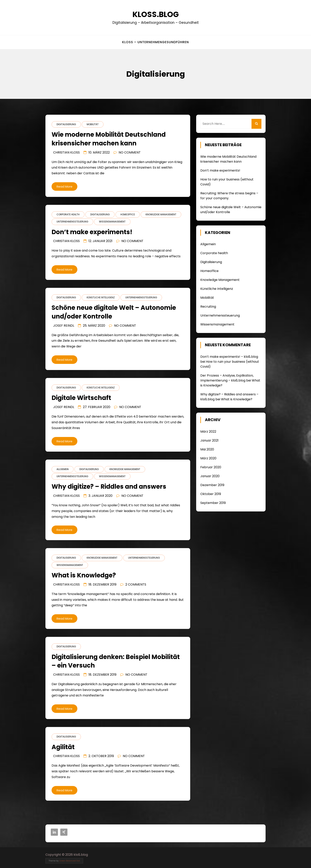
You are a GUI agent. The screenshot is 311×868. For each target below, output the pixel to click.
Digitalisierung (66, 124)
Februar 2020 (211, 467)
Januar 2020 (210, 476)
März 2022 (208, 432)
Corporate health (68, 214)
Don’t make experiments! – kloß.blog (229, 357)
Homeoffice (128, 214)
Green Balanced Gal (70, 861)
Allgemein (63, 469)
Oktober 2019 (211, 494)
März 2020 (208, 458)
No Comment (130, 152)
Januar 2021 (209, 440)
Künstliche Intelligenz (101, 297)
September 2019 (213, 503)
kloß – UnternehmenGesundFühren (155, 42)
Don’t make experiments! (220, 170)
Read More (64, 186)
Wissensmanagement (112, 222)
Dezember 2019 (212, 485)
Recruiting (208, 307)
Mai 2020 (207, 449)
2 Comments (136, 584)
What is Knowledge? (237, 399)
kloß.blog (156, 14)
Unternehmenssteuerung (72, 222)
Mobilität (93, 124)
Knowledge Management (161, 214)
